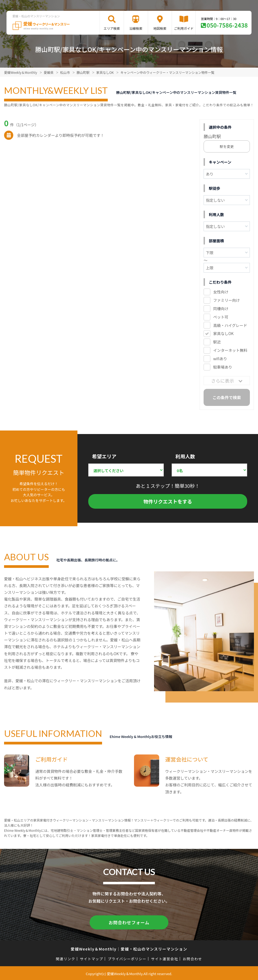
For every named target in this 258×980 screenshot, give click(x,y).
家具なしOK (223, 333)
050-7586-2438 (227, 25)
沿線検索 (136, 28)
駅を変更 (227, 146)
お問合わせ (192, 958)
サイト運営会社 (165, 958)
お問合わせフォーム (129, 922)
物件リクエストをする (168, 501)
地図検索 (160, 28)
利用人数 (185, 456)
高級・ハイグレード (230, 325)
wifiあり (220, 359)
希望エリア (104, 456)
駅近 (217, 342)
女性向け (221, 292)
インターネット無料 (230, 350)
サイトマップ (92, 958)
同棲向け (221, 309)
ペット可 (221, 317)
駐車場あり (223, 367)
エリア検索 (112, 28)
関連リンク (66, 958)
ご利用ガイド (184, 28)
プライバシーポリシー (127, 958)
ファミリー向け (226, 300)
